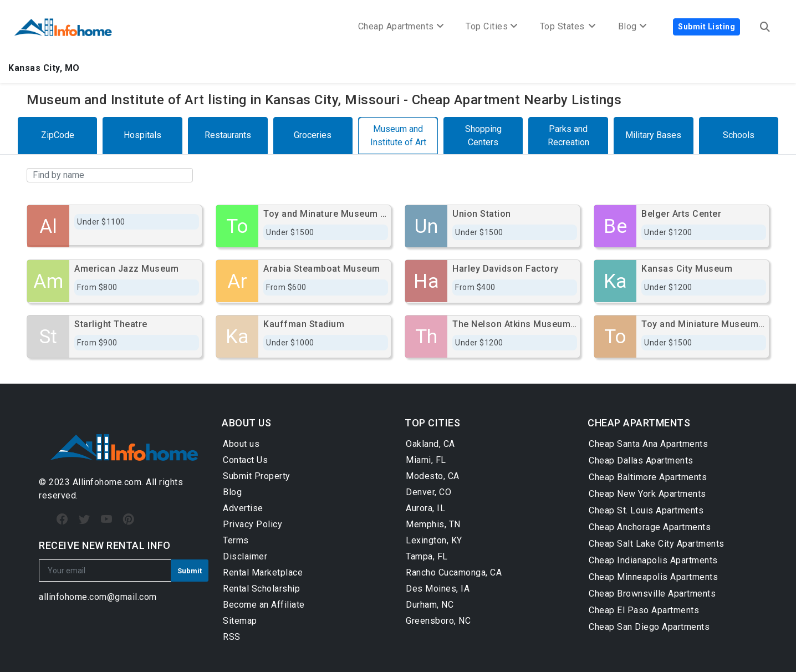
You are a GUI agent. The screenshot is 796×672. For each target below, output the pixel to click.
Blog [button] (632, 26)
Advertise (243, 508)
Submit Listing (706, 27)
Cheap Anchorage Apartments (650, 527)
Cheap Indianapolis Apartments (653, 560)
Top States (568, 26)
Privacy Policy (252, 524)
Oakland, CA (430, 444)
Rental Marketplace (263, 572)
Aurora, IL (425, 508)
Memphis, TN (433, 524)
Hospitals (142, 135)
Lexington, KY (434, 540)
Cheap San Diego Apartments (649, 627)
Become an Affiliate (264, 605)
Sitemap (240, 621)
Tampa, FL (427, 556)
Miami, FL (426, 460)
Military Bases (653, 135)
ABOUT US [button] (246, 423)
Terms (236, 540)
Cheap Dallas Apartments (641, 460)
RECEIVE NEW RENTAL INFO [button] (105, 545)
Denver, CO (428, 492)
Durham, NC (430, 605)
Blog (232, 492)
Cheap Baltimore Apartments (648, 477)
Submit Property (257, 476)
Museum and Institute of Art (398, 136)
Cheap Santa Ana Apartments (648, 444)
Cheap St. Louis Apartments (646, 510)
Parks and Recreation (568, 136)
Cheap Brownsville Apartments (652, 594)
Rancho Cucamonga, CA (454, 572)
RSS (232, 637)
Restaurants (228, 135)
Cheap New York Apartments (647, 494)
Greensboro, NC (438, 621)
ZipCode (58, 135)
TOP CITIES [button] (432, 423)
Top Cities (492, 26)
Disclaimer (245, 556)
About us (241, 444)
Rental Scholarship (261, 589)
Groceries (313, 135)
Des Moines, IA (438, 589)
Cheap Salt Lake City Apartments (657, 544)
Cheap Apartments (401, 26)
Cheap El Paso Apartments (644, 610)
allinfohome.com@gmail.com (98, 597)
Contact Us (245, 460)
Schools (739, 135)
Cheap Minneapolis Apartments (653, 577)
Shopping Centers (483, 136)
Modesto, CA (433, 476)
